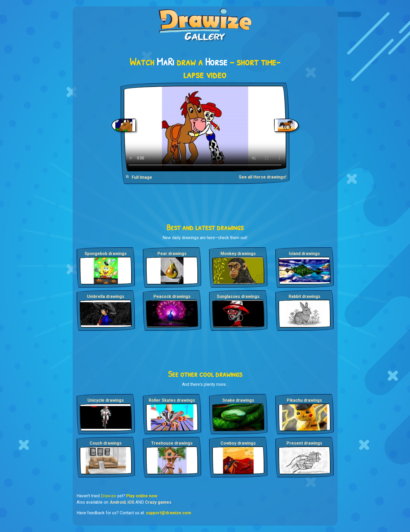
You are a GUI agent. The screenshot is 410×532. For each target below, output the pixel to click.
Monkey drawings (238, 254)
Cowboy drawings (238, 443)
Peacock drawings (172, 296)
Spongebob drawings (106, 254)
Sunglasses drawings (238, 296)
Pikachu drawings (304, 400)
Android (118, 502)
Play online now (142, 496)
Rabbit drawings (305, 296)
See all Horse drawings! (263, 177)
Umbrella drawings (106, 296)
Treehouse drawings (172, 443)
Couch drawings (106, 443)
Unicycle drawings (106, 400)
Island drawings (304, 254)
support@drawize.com (168, 513)
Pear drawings (172, 254)
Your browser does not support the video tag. (205, 129)
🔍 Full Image (139, 177)
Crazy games (158, 502)
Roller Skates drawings (172, 400)
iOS (131, 502)
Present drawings (304, 443)
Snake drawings (238, 400)
